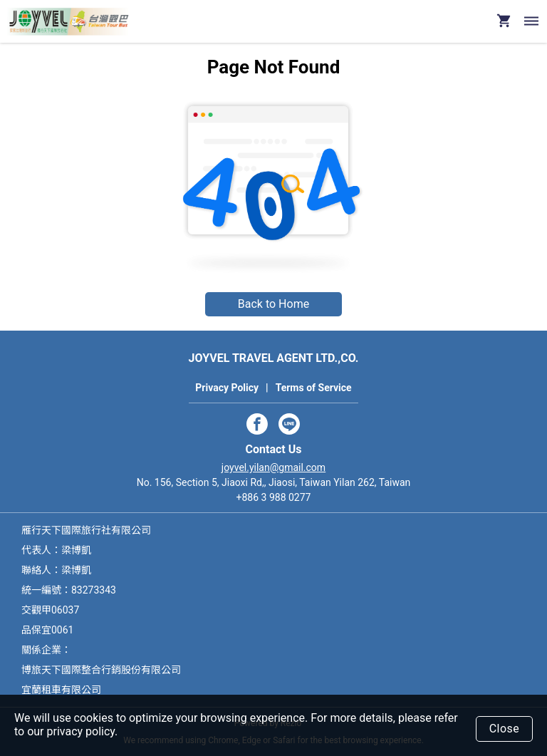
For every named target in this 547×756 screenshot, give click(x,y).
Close (505, 729)
